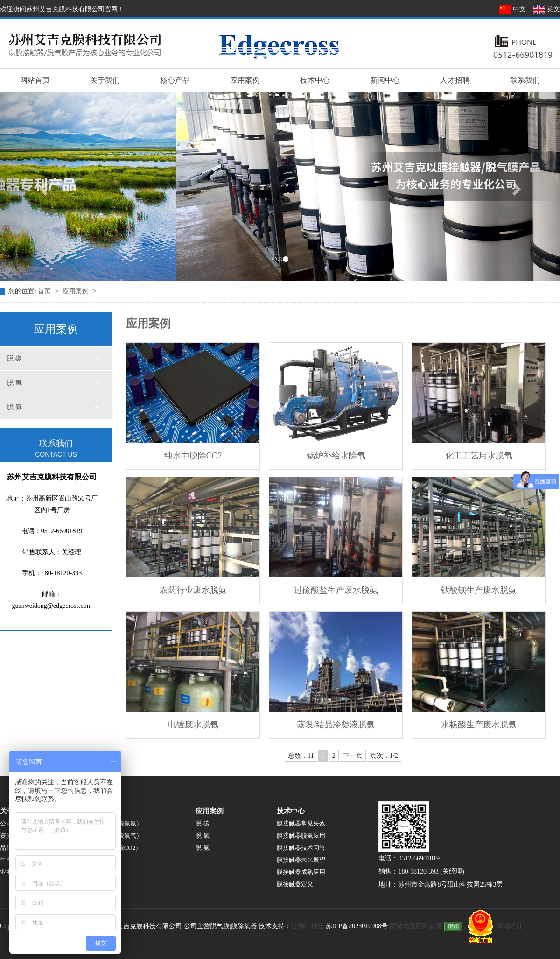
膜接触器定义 (295, 884)
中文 (513, 9)
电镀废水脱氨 (193, 725)
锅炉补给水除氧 (336, 456)
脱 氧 (14, 383)
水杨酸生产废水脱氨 (479, 725)
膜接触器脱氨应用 (301, 836)
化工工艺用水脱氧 (479, 456)
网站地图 (403, 926)
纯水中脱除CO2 (193, 456)
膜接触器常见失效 (301, 823)
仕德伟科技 (308, 926)
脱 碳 (14, 358)
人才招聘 (455, 80)
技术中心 (315, 80)
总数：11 (301, 756)
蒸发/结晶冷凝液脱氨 (336, 725)
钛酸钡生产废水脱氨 (479, 590)
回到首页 (429, 926)
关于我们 (105, 80)
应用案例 (245, 80)
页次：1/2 (384, 756)
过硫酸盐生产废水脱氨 (336, 590)
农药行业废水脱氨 (193, 590)
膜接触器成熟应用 (301, 872)
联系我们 (525, 80)
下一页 (353, 756)
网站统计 (510, 926)
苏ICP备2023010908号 (357, 926)
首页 (45, 291)
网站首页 (35, 80)
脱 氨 (14, 407)
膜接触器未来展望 (301, 860)
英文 (546, 9)
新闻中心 (385, 80)
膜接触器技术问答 (301, 848)
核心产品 (175, 80)
